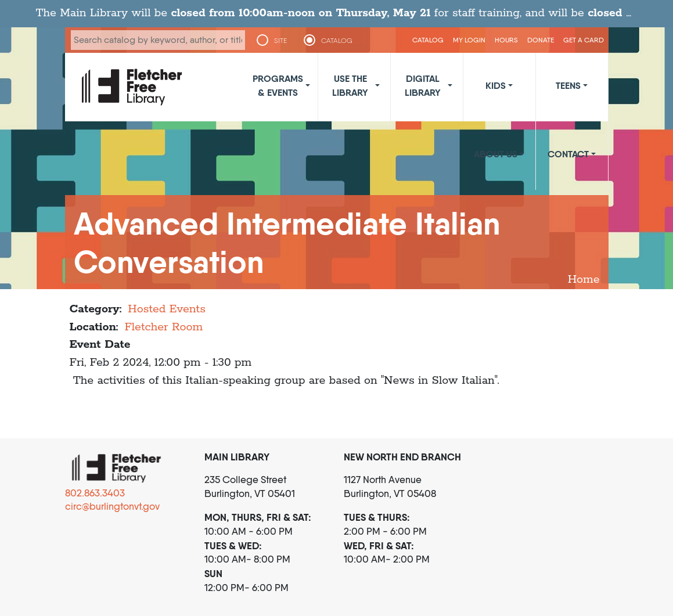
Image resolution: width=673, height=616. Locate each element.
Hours (506, 40)
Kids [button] (496, 85)
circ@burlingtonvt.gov (112, 506)
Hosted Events (167, 309)
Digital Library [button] (423, 85)
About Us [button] (496, 154)
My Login (469, 40)
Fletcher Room (163, 327)
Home (584, 280)
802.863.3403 (95, 493)
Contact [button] (568, 154)
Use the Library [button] (350, 85)
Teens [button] (568, 85)
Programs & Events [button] (278, 85)
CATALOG (337, 41)
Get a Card (584, 40)
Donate (541, 40)
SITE (280, 41)
